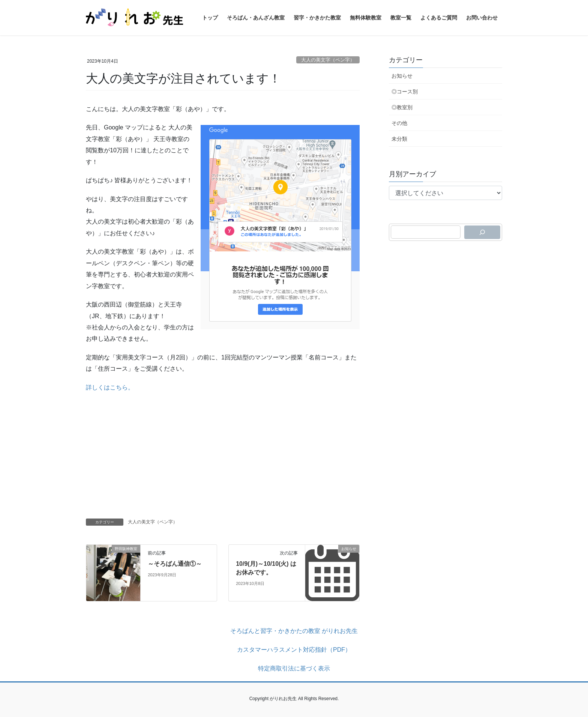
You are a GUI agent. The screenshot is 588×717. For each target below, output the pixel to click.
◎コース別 (405, 92)
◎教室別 (402, 107)
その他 (399, 123)
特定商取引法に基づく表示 (294, 668)
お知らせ (402, 76)
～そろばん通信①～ (175, 564)
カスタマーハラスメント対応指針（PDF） (294, 650)
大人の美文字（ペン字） (328, 60)
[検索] (482, 232)
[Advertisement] (223, 453)
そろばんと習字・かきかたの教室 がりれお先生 (294, 631)
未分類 (399, 139)
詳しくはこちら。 (110, 387)
